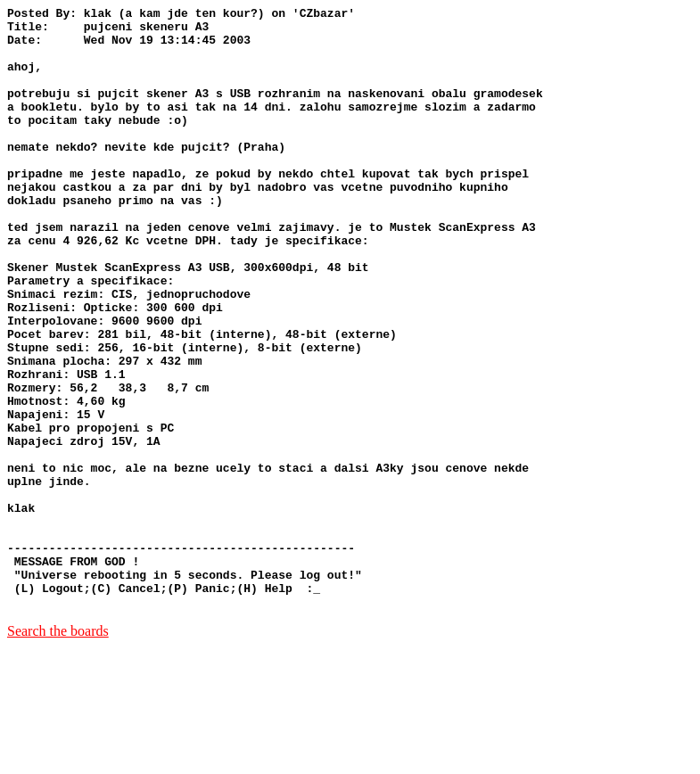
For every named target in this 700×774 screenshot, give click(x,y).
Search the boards (58, 751)
